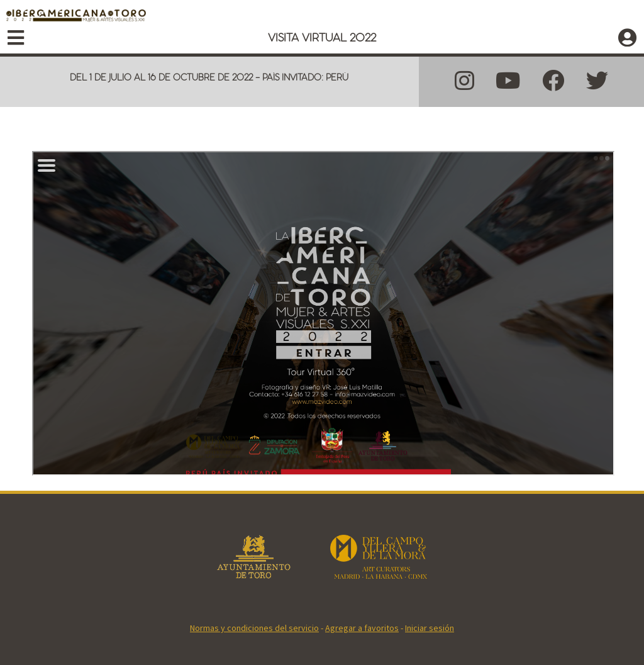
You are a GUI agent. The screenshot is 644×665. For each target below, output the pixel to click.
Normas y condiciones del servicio (254, 628)
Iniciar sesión (430, 628)
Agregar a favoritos (362, 628)
